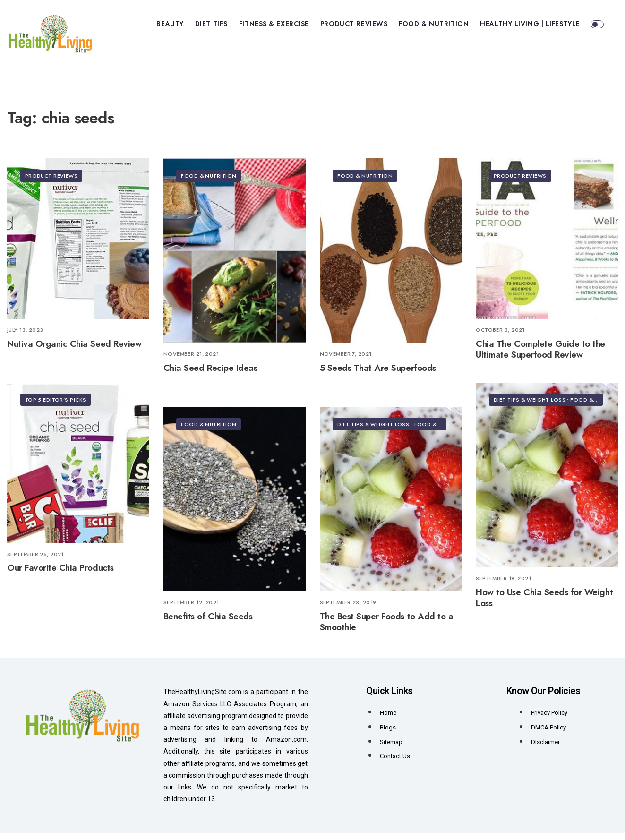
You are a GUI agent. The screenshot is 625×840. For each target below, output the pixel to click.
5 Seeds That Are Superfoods (378, 374)
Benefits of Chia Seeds (208, 623)
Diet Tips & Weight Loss (531, 407)
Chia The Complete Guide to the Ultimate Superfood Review (540, 355)
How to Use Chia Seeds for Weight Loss (544, 604)
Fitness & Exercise (274, 24)
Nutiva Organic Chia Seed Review (74, 350)
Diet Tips (211, 24)
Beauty (170, 24)
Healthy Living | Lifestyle (530, 24)
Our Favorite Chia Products (60, 574)
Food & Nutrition (434, 24)
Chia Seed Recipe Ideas (210, 374)
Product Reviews (354, 24)
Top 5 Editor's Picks (57, 407)
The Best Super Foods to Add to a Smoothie (387, 628)
